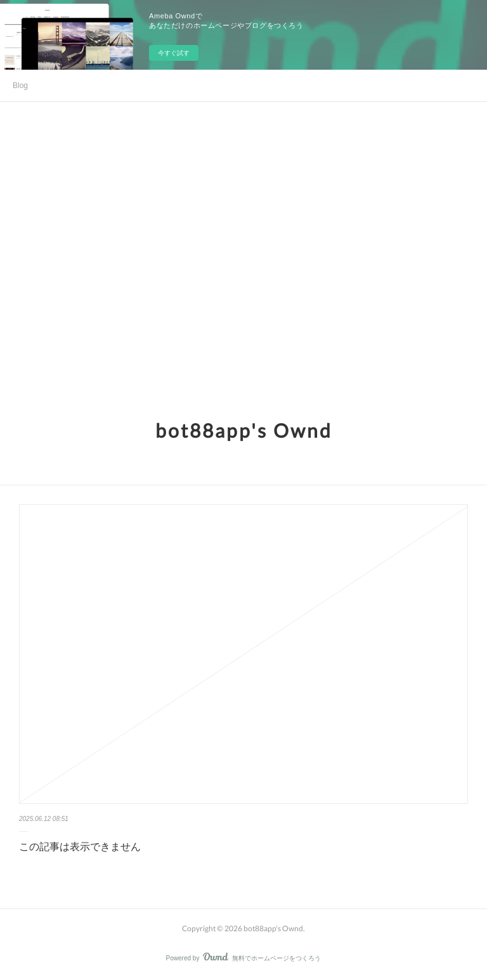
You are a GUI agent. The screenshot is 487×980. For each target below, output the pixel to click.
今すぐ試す (174, 53)
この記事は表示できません (80, 847)
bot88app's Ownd (244, 430)
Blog (20, 86)
